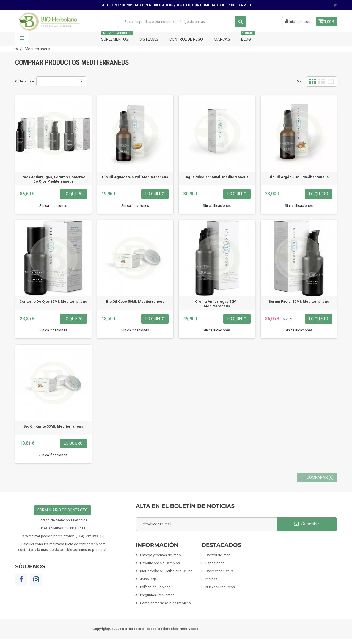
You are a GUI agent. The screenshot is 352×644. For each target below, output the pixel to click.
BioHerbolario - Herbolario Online (166, 571)
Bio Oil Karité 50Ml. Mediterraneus (53, 426)
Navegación (22, 39)
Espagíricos (215, 563)
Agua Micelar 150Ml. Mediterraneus (217, 177)
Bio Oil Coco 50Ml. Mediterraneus (135, 302)
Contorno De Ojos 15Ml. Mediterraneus (53, 302)
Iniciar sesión (295, 21)
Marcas (222, 39)
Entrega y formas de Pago (160, 555)
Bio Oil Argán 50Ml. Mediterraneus (299, 177)
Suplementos (117, 37)
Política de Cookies (155, 587)
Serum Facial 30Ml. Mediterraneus (299, 302)
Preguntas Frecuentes (157, 595)
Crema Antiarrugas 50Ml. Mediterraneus (217, 304)
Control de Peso (186, 39)
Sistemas (149, 39)
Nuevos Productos (220, 587)
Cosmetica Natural (220, 571)
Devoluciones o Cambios (160, 563)
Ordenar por (25, 81)
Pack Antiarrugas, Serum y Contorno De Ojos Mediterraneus (53, 179)
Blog (248, 37)
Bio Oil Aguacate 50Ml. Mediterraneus (135, 177)
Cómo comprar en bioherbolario (165, 603)
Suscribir (307, 524)
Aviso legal (149, 579)
